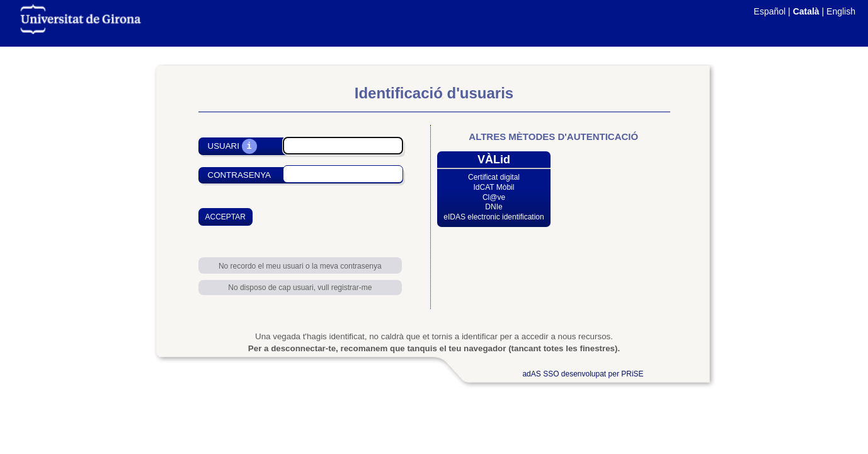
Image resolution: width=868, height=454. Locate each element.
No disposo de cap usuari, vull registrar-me (300, 288)
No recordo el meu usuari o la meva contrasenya (300, 266)
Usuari (224, 147)
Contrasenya (239, 175)
